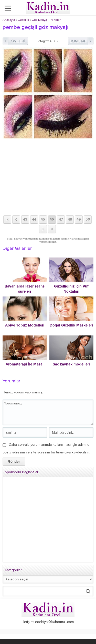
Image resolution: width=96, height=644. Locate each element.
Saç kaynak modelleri (71, 364)
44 (34, 219)
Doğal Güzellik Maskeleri (71, 325)
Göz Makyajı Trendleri (47, 20)
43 (25, 219)
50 (88, 219)
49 (79, 219)
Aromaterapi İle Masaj (25, 364)
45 (43, 219)
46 (52, 219)
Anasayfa (9, 20)
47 (61, 219)
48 (70, 219)
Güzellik (23, 20)
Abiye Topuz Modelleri (25, 325)
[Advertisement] (48, 177)
